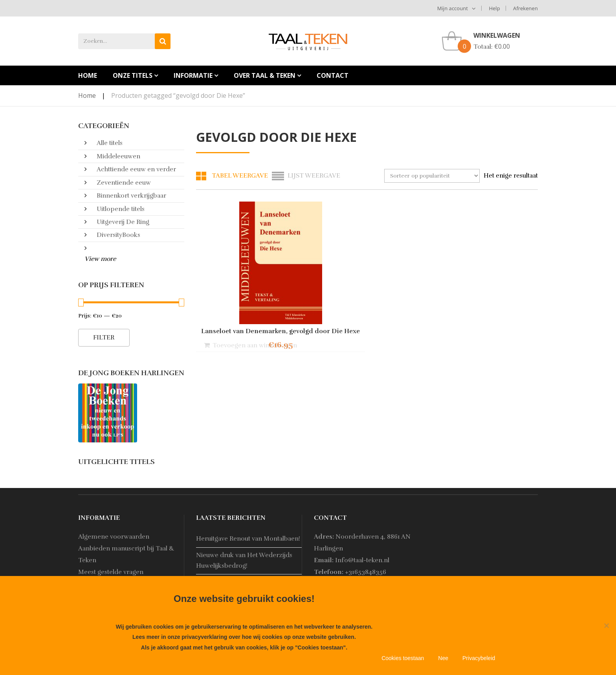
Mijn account (453, 8)
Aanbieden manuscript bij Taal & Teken (126, 554)
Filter (104, 337)
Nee (443, 658)
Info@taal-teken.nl (362, 560)
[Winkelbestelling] (432, 176)
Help (494, 8)
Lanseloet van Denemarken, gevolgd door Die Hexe (249, 334)
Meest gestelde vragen (111, 572)
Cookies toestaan (403, 658)
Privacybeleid (479, 658)
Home (87, 95)
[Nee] (606, 625)
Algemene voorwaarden (114, 537)
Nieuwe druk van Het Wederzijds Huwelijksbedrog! (244, 560)
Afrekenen (525, 8)
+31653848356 (366, 572)
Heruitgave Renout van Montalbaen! (248, 539)
